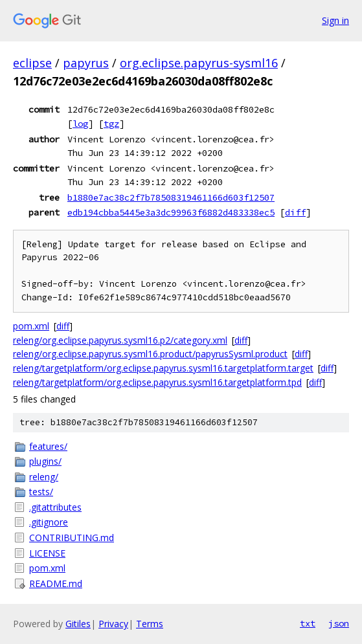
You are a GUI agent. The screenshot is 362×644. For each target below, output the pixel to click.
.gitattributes (55, 507)
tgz (111, 124)
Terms (150, 624)
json (339, 623)
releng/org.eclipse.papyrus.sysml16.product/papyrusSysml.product (150, 354)
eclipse (32, 63)
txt (308, 623)
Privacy (113, 624)
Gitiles (78, 624)
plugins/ (45, 461)
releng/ (44, 477)
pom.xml (31, 326)
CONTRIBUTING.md (72, 538)
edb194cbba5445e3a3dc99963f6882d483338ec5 (171, 212)
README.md (56, 583)
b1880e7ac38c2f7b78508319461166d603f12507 (171, 197)
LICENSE (47, 553)
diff (295, 212)
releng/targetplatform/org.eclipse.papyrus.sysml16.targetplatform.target (163, 368)
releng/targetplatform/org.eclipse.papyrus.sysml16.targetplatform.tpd (157, 382)
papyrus (86, 63)
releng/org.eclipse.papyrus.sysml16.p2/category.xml (120, 340)
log (80, 124)
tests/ (41, 492)
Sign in (335, 20)
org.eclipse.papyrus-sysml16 (199, 63)
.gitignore (49, 522)
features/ (48, 446)
